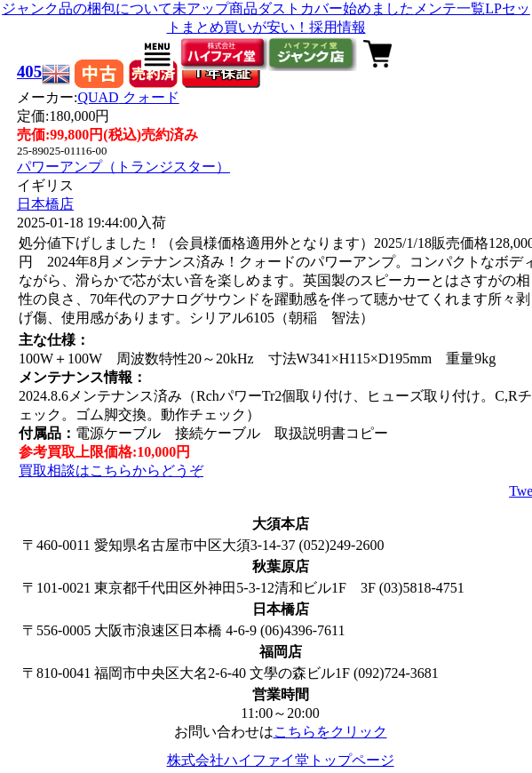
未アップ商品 (215, 8)
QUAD (128, 97)
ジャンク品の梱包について (87, 8)
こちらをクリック (330, 732)
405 (29, 72)
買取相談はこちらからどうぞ (111, 470)
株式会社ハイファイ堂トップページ (281, 760)
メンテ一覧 (449, 8)
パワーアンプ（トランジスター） (123, 167)
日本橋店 (45, 204)
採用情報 (337, 27)
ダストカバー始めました (336, 8)
